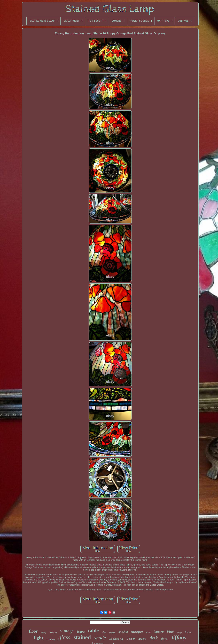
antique (137, 631)
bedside (112, 633)
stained (82, 637)
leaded (188, 632)
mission (123, 632)
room (149, 632)
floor (33, 631)
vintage (67, 631)
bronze (159, 632)
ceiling (44, 633)
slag (104, 632)
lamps (81, 632)
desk (154, 638)
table (93, 631)
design (179, 633)
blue (170, 631)
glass (64, 637)
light (38, 638)
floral (165, 639)
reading (51, 639)
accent (142, 639)
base (131, 639)
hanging (53, 632)
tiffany (179, 637)
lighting (116, 639)
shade (100, 638)
